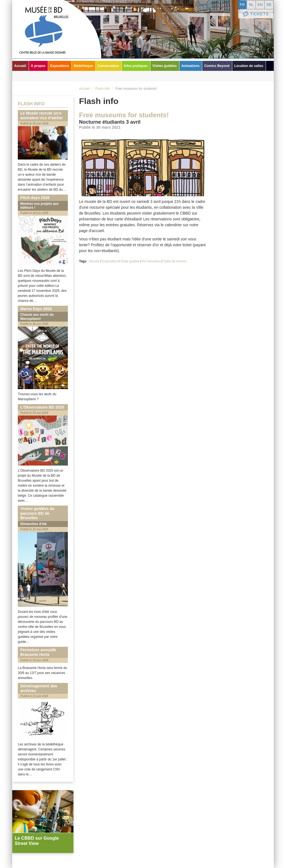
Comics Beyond (217, 66)
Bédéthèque (83, 66)
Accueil (20, 66)
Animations (190, 66)
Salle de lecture (175, 261)
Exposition (110, 261)
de (269, 5)
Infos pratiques (136, 66)
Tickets (255, 14)
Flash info (103, 89)
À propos (38, 66)
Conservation (108, 66)
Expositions (60, 66)
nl (251, 5)
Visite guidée (130, 261)
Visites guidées (165, 66)
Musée (94, 261)
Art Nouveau (151, 261)
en (260, 5)
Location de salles (249, 66)
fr (242, 5)
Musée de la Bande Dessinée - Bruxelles (57, 29)
